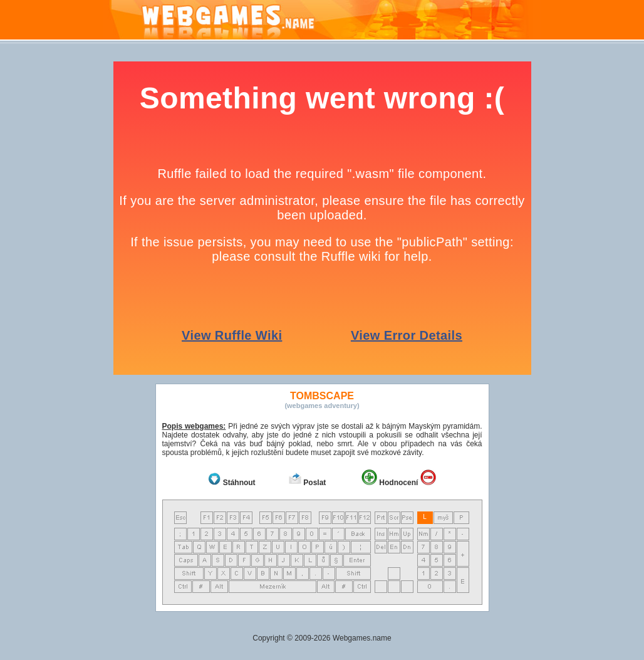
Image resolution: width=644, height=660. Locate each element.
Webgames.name (362, 638)
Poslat (314, 483)
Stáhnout (239, 483)
